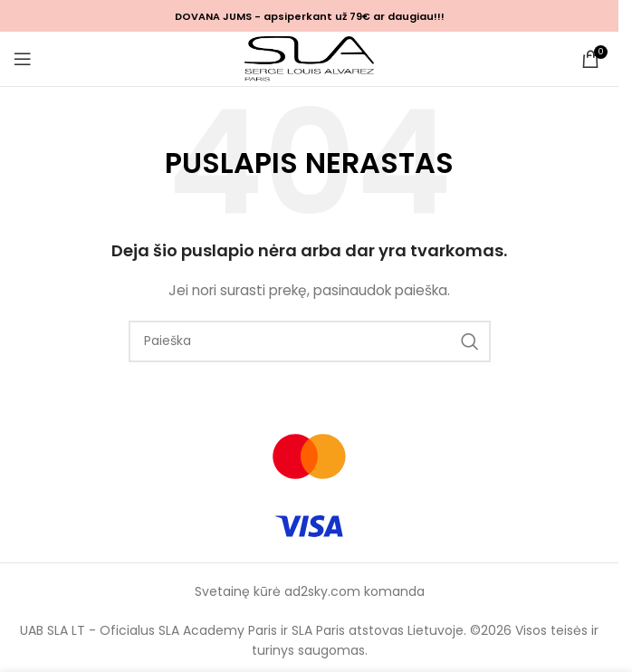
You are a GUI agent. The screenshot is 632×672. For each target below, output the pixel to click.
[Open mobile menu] (23, 59)
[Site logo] (309, 58)
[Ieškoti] (310, 341)
